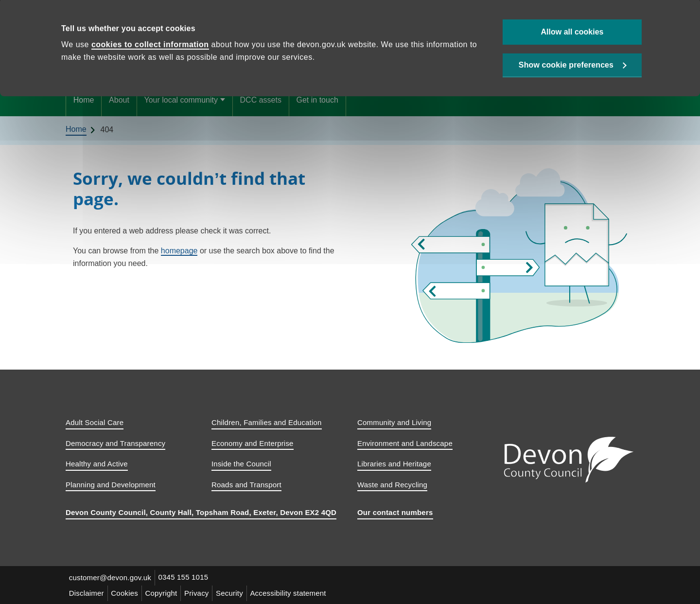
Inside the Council (241, 464)
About (119, 100)
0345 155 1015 (185, 577)
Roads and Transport (246, 485)
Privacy (201, 593)
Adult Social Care (95, 422)
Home (84, 100)
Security (235, 593)
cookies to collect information (150, 47)
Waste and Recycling (392, 485)
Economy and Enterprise (253, 443)
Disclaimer (87, 593)
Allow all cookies (572, 34)
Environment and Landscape (405, 443)
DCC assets (261, 100)
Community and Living (394, 422)
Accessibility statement (295, 593)
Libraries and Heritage (394, 464)
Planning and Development (111, 485)
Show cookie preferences (566, 69)
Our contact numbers (395, 512)
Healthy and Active (97, 464)
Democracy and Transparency (115, 443)
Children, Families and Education (267, 422)
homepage (179, 251)
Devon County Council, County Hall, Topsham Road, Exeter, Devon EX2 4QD (201, 512)
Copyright (164, 593)
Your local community (181, 100)
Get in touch (317, 100)
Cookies (126, 593)
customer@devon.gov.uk (111, 577)
